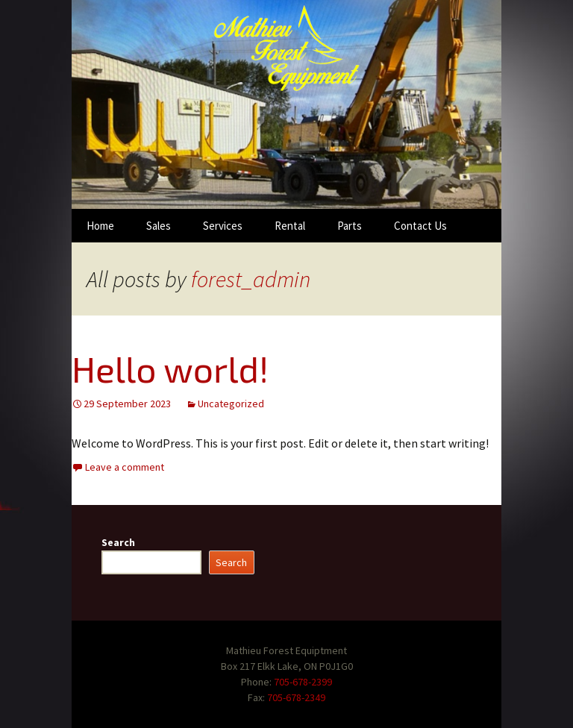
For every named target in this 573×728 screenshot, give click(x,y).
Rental (290, 226)
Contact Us (420, 226)
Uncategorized (231, 404)
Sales (159, 226)
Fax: (257, 697)
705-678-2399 (303, 682)
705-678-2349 (296, 697)
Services (223, 226)
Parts (350, 226)
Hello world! (170, 368)
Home (100, 226)
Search (118, 542)
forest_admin (251, 279)
